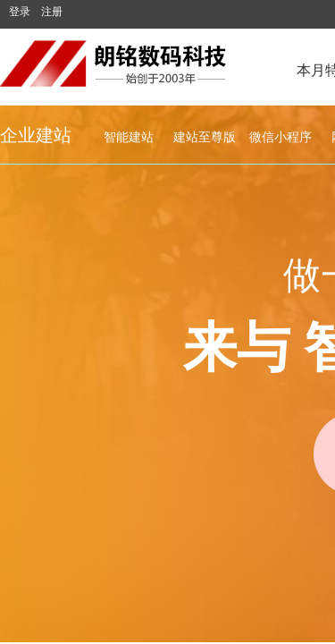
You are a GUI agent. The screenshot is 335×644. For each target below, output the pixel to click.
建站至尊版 (205, 137)
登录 (20, 12)
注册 (52, 12)
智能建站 (129, 137)
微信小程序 (281, 137)
